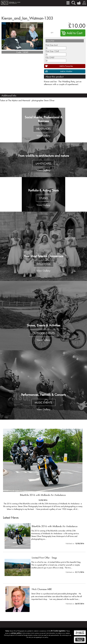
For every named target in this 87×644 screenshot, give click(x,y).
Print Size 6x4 (52, 45)
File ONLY (50, 57)
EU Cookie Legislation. (58, 631)
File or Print (50, 41)
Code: (19, 52)
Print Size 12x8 (52, 51)
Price (69, 23)
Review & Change (80, 640)
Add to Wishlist (66, 71)
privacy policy (16, 633)
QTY (52, 33)
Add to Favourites (66, 66)
